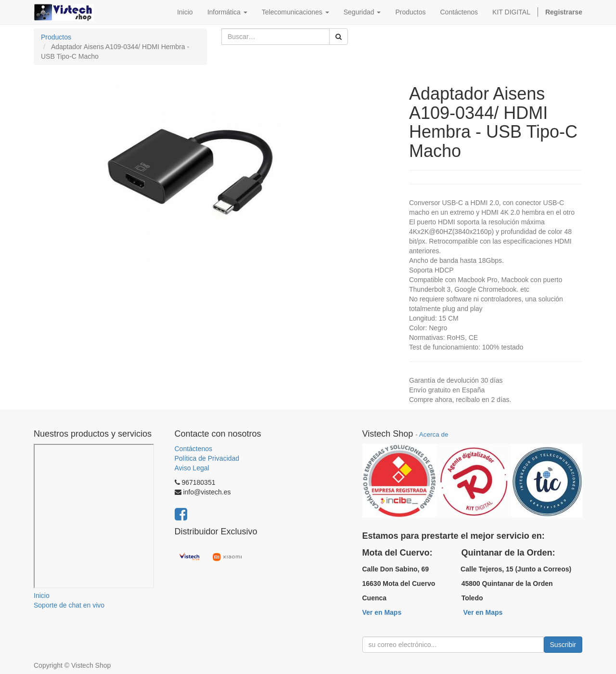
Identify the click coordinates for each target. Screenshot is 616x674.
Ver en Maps (382, 612)
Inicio (42, 596)
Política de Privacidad (207, 458)
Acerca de (434, 434)
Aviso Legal (192, 468)
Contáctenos (194, 449)
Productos (56, 37)
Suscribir (563, 645)
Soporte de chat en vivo (69, 605)
